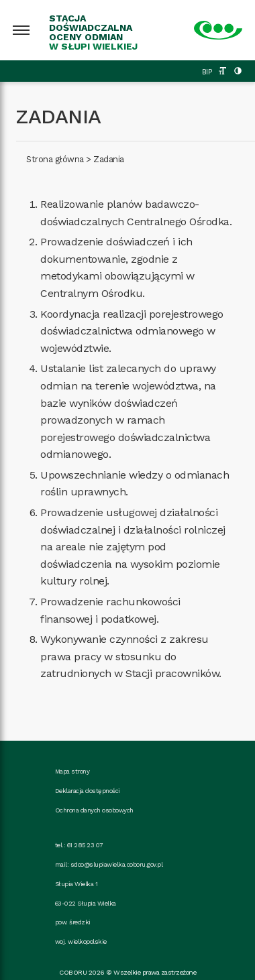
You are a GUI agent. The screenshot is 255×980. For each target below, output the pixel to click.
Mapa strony (72, 771)
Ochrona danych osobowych (94, 810)
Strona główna (55, 159)
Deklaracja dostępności (88, 791)
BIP (207, 72)
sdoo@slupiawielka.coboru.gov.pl (117, 864)
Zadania (109, 159)
